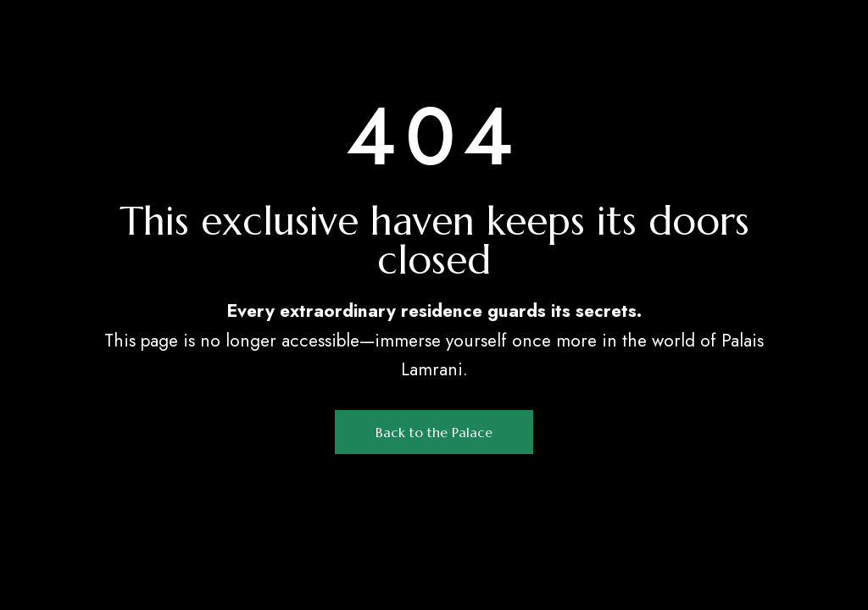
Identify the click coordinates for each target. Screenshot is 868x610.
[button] (434, 432)
